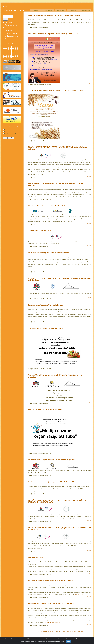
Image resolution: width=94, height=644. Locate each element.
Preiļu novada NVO (12, 36)
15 (52, 632)
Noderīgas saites (61, 10)
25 (66, 632)
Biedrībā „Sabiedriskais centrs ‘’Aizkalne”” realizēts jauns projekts (52, 206)
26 (67, 632)
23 (63, 632)
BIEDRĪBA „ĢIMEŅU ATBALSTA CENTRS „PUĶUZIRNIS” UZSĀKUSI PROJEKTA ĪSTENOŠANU (59, 529)
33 (77, 632)
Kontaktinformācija (85, 10)
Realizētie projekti (11, 33)
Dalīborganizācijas (11, 25)
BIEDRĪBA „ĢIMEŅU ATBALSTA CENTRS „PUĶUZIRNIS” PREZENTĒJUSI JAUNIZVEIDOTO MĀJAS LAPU (57, 501)
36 (81, 632)
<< (37, 632)
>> (83, 632)
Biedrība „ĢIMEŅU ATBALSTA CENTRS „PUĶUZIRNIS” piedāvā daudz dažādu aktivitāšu (58, 148)
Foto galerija (73, 10)
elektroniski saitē (63, 620)
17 (55, 632)
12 (48, 632)
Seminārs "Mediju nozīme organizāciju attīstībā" (46, 410)
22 (62, 632)
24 (65, 632)
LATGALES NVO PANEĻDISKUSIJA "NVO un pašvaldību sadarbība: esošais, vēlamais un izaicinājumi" (60, 279)
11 (47, 632)
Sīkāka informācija (32, 269)
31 (74, 632)
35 (80, 632)
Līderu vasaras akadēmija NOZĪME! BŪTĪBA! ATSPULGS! (50, 253)
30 (73, 632)
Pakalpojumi (9, 31)
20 (59, 632)
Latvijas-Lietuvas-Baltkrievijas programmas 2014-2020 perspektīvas (52, 482)
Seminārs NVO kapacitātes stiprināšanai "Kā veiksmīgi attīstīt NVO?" (53, 34)
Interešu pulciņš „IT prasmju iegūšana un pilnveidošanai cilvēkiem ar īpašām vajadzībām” (55, 184)
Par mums (8, 22)
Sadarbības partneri (11, 28)
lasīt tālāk (89, 27)
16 (54, 632)
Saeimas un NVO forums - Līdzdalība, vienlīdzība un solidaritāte (51, 604)
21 (60, 632)
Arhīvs (7, 39)
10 (45, 632)
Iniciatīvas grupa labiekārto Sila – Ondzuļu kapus (46, 305)
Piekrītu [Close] (68, 643)
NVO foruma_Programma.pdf (53, 622)
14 (51, 632)
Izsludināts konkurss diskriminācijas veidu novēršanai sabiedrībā (51, 581)
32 (76, 632)
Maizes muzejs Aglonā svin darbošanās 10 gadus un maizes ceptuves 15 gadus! (56, 90)
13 (49, 632)
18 (56, 632)
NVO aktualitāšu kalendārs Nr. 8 (40, 230)
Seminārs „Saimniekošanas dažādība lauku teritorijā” (47, 328)
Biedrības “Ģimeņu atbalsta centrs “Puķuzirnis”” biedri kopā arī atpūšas (54, 15)
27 (69, 632)
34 (78, 632)
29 (72, 632)
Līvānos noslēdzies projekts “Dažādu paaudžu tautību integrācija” (52, 460)
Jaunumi (36, 10)
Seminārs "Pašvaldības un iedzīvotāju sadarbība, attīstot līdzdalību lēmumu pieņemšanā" (55, 376)
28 (70, 632)
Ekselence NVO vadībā (36, 557)
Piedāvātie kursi (48, 10)
